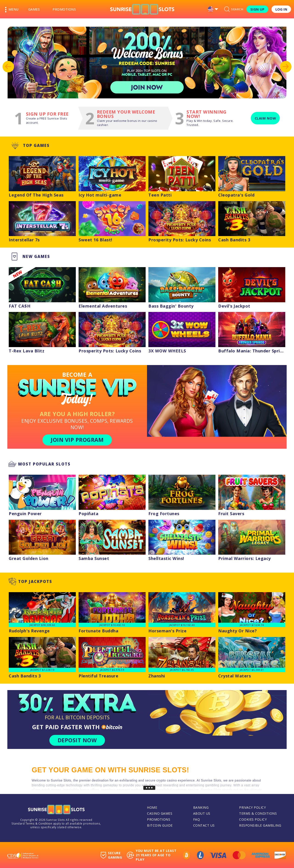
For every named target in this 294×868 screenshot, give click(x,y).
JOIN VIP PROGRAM (77, 440)
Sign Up (257, 9)
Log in (281, 9)
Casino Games (160, 813)
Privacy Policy (252, 807)
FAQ (197, 819)
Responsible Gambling (260, 825)
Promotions (64, 9)
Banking (201, 807)
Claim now (265, 118)
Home (152, 807)
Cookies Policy (253, 819)
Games (34, 9)
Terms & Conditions (258, 813)
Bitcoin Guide (160, 825)
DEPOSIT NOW (77, 740)
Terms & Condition (39, 823)
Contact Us (204, 825)
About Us (202, 813)
